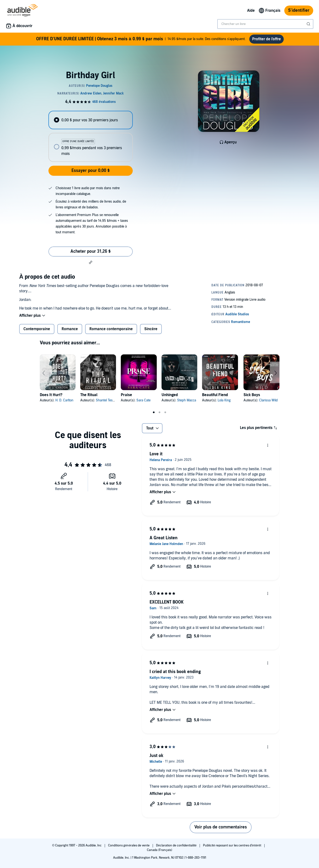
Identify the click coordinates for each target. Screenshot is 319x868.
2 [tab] (160, 412)
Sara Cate (143, 400)
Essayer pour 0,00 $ (91, 171)
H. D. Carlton (64, 400)
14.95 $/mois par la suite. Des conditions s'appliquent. (141, 39)
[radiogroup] (91, 136)
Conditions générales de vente (129, 845)
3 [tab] (165, 412)
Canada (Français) (159, 850)
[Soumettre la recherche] (309, 24)
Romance (70, 329)
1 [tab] (154, 412)
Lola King (224, 400)
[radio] (91, 120)
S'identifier (299, 10)
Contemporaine (37, 329)
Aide (251, 11)
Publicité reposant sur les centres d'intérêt (232, 845)
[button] (91, 262)
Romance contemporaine (111, 329)
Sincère (151, 329)
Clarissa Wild (268, 400)
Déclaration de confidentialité (177, 845)
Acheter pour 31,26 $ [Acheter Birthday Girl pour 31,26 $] (91, 251)
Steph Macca (187, 400)
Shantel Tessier (107, 400)
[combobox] (265, 24)
